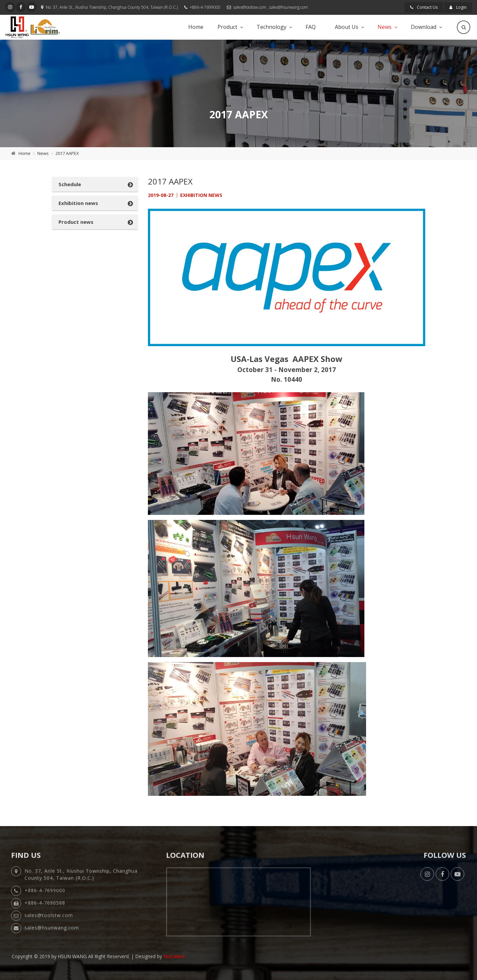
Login (458, 7)
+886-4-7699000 (205, 7)
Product (227, 27)
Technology (271, 27)
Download (424, 27)
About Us (347, 27)
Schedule (70, 184)
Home (196, 27)
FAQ (311, 27)
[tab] (95, 184)
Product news (76, 222)
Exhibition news (78, 203)
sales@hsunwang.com (289, 7)
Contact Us (424, 7)
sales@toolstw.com (250, 7)
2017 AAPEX (67, 153)
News (385, 27)
